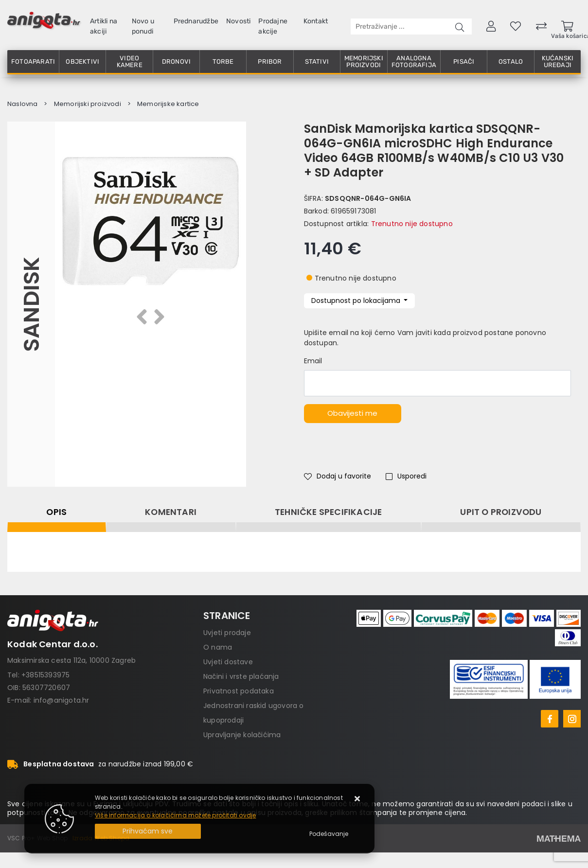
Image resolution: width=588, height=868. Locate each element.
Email (313, 361)
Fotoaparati (33, 62)
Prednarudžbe (196, 21)
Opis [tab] (56, 512)
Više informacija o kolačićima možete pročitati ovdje (175, 815)
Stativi (317, 62)
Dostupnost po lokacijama (357, 301)
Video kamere (130, 62)
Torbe (223, 62)
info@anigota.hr (62, 700)
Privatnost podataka (239, 691)
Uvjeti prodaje (227, 633)
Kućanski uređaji (558, 62)
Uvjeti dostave (228, 662)
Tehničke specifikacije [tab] (328, 512)
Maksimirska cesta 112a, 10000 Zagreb (71, 660)
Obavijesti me (352, 413)
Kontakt (316, 21)
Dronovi (176, 62)
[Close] (148, 831)
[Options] (329, 834)
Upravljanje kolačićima (242, 735)
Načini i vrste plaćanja (241, 676)
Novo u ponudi (143, 26)
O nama (218, 647)
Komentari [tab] (171, 512)
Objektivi (82, 62)
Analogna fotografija (414, 62)
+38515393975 (45, 675)
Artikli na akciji (104, 26)
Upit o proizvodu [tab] (501, 512)
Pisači (464, 62)
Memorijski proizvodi (364, 62)
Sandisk (31, 304)
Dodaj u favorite (338, 476)
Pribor (270, 62)
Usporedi (406, 476)
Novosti (238, 21)
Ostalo (511, 62)
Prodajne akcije (273, 26)
